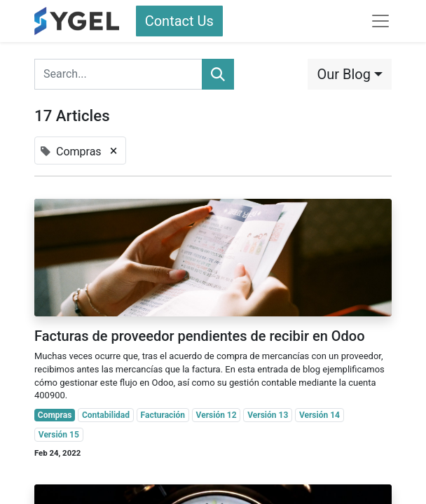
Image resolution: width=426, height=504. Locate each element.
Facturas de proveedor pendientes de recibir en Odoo (200, 336)
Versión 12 (217, 415)
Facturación (163, 415)
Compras (55, 415)
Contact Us (179, 21)
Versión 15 (59, 435)
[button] (350, 74)
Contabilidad (106, 415)
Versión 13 (268, 415)
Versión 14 (319, 415)
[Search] (218, 74)
